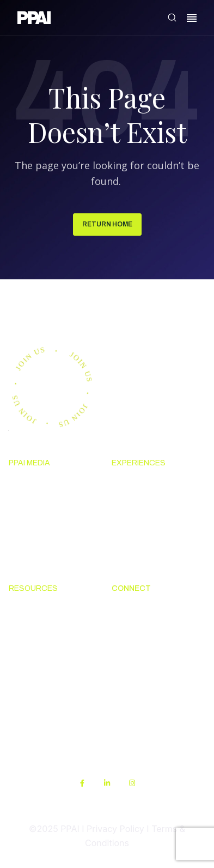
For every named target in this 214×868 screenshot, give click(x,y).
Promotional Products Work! (157, 657)
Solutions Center (43, 610)
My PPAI (26, 690)
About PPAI (135, 610)
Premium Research (47, 505)
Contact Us (134, 630)
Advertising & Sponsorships (37, 552)
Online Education (43, 650)
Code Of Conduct (43, 630)
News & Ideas (36, 485)
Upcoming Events (147, 485)
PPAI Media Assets (46, 710)
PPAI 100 (27, 525)
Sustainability (36, 730)
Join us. (46, 310)
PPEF (19, 670)
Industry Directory (149, 545)
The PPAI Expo (142, 505)
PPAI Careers (138, 704)
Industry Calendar (148, 525)
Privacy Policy (115, 829)
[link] (34, 20)
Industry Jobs (139, 684)
